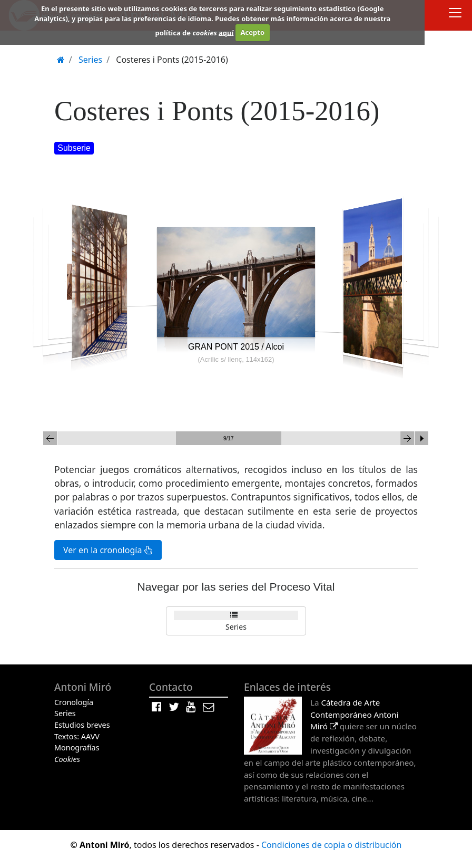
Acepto (253, 32)
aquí (226, 32)
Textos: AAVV (77, 736)
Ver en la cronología (108, 550)
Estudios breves (82, 725)
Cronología (74, 702)
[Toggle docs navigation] (455, 14)
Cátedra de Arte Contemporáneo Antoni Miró (355, 715)
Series (236, 627)
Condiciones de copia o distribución (331, 845)
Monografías (77, 748)
